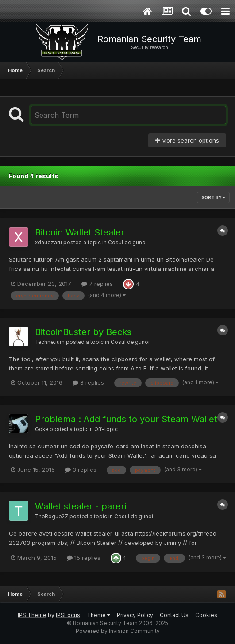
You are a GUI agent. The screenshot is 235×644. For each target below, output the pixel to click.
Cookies (206, 615)
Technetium (50, 342)
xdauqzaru (48, 243)
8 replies (88, 382)
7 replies (97, 284)
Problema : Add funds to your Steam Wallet (126, 419)
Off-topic (106, 429)
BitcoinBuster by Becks (83, 332)
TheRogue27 (52, 517)
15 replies (84, 558)
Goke (42, 429)
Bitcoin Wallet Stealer (80, 232)
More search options (187, 140)
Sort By (213, 197)
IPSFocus (68, 615)
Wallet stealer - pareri (81, 506)
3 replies (81, 470)
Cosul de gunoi (127, 243)
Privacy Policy (135, 615)
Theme (98, 615)
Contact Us (174, 615)
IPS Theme (32, 615)
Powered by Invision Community (118, 631)
